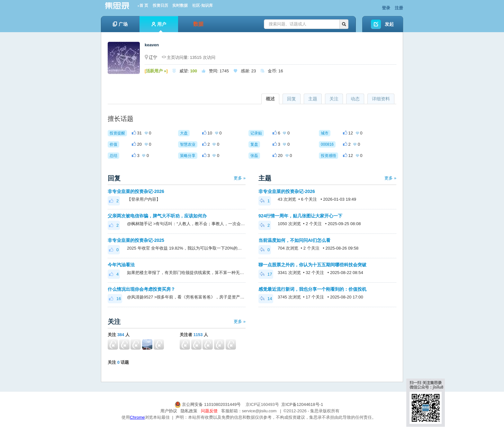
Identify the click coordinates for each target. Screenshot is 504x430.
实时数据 (180, 5)
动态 (355, 99)
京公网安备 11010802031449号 (208, 404)
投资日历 (160, 5)
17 (266, 274)
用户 (159, 27)
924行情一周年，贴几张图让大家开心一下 (300, 216)
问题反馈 (209, 411)
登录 (386, 8)
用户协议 (169, 411)
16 (115, 299)
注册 (399, 8)
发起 (389, 24)
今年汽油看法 (121, 265)
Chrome (137, 417)
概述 (270, 99)
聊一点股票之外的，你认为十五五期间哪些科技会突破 (312, 265)
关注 (334, 99)
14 (266, 299)
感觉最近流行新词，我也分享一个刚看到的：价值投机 (312, 289)
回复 (292, 99)
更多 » (240, 178)
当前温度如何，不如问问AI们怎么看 (294, 240)
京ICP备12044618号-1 (302, 404)
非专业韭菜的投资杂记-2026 (136, 191)
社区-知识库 (203, 5)
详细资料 (381, 99)
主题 (313, 99)
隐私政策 (189, 411)
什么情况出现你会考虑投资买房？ (141, 289)
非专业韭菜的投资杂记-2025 (136, 240)
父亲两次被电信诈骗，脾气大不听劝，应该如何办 (157, 216)
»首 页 (143, 5)
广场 (120, 24)
